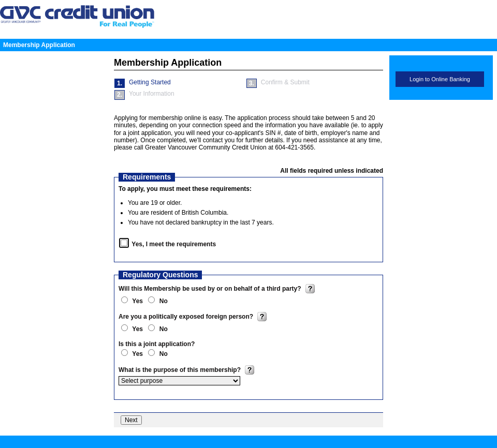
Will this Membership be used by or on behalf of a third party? (211, 289)
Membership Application (39, 45)
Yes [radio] (138, 301)
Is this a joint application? (157, 344)
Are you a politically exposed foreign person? (187, 317)
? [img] (310, 289)
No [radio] (164, 301)
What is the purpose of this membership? (180, 370)
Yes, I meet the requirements (174, 244)
